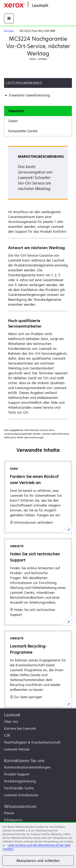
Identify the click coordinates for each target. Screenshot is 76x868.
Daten (13, 121)
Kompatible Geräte (23, 131)
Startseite (55, 6)
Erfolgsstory (13, 820)
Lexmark (12, 715)
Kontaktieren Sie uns (24, 761)
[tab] (38, 111)
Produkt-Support (17, 774)
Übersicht (16, 111)
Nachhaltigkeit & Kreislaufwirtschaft (32, 742)
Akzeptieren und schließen (38, 861)
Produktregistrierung (20, 781)
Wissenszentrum (20, 806)
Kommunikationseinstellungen (27, 767)
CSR (7, 735)
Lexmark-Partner (17, 749)
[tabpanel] (38, 282)
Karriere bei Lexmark (20, 728)
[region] (38, 845)
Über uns (11, 721)
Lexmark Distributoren (21, 795)
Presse (9, 813)
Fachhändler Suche (19, 788)
